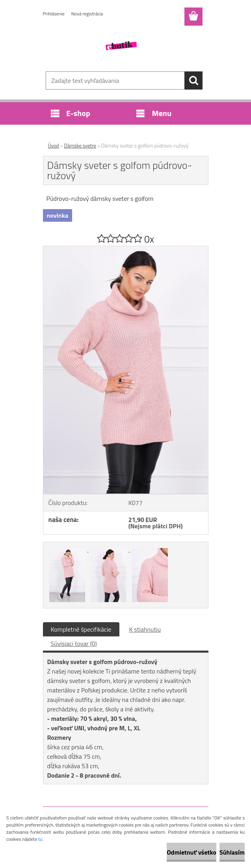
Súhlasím (232, 852)
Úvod (54, 146)
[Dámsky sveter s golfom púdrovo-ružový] (126, 249)
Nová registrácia (87, 14)
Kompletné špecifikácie (81, 629)
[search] (193, 80)
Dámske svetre (80, 146)
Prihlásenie (54, 14)
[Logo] (121, 46)
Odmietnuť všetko (192, 852)
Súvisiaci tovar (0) (74, 644)
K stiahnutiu (145, 629)
